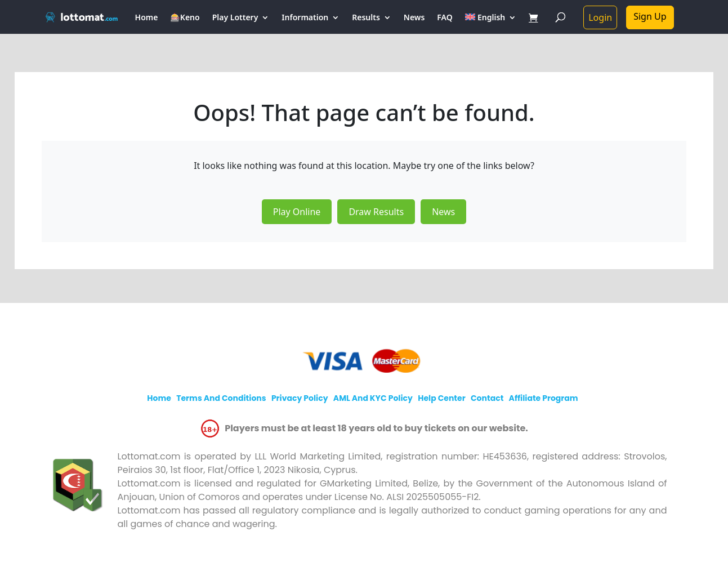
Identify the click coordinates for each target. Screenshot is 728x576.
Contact (487, 398)
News (414, 18)
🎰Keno (185, 18)
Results (366, 18)
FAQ (445, 18)
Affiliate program (544, 398)
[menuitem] (491, 24)
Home (147, 18)
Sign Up (650, 16)
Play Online (297, 212)
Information (305, 18)
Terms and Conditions (221, 398)
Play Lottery (235, 18)
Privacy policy (300, 398)
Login (600, 17)
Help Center (442, 398)
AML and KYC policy (373, 398)
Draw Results (376, 212)
